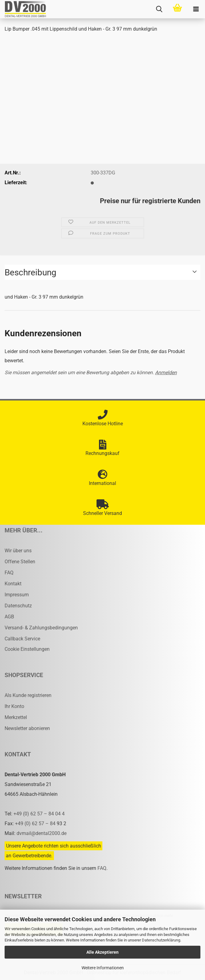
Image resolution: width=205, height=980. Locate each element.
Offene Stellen (20, 562)
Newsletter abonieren (27, 728)
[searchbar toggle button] (159, 9)
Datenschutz (18, 606)
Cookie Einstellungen (27, 649)
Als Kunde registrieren (28, 695)
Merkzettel (16, 717)
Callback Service (22, 639)
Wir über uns (18, 551)
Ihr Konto (14, 706)
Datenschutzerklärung (161, 940)
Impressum (17, 595)
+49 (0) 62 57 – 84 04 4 (39, 814)
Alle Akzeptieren (102, 952)
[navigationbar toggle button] (196, 9)
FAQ (9, 573)
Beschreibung (30, 272)
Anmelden (166, 373)
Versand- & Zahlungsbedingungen (41, 628)
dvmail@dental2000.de (42, 833)
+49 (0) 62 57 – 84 (36, 823)
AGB (9, 617)
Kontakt (13, 584)
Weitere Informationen (103, 968)
